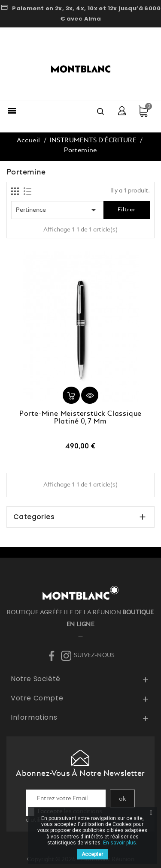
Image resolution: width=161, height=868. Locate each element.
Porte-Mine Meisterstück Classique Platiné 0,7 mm (80, 418)
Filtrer (127, 210)
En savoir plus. (120, 843)
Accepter (92, 854)
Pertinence (57, 210)
